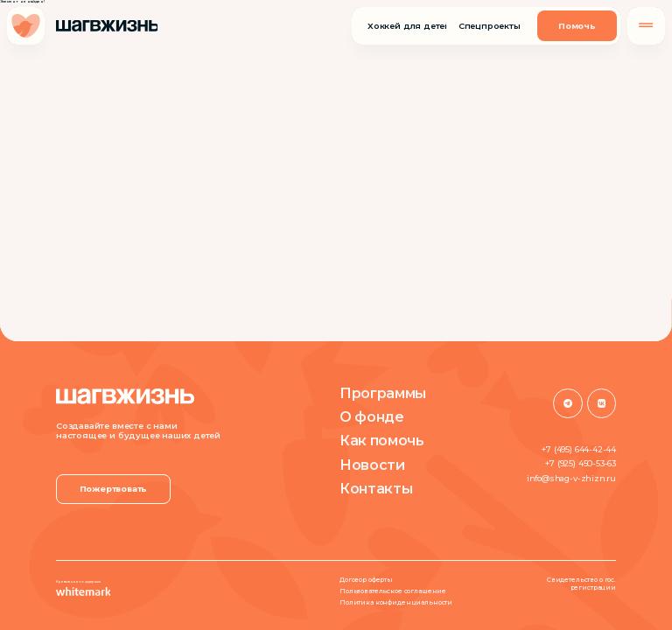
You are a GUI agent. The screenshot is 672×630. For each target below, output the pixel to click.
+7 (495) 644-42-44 (579, 449)
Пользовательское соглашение (393, 591)
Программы (383, 394)
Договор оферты (366, 580)
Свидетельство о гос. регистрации (581, 584)
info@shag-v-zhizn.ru (571, 478)
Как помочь (382, 441)
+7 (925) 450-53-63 (581, 463)
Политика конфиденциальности (396, 603)
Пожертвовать (114, 489)
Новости (372, 465)
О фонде (372, 417)
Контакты (376, 489)
